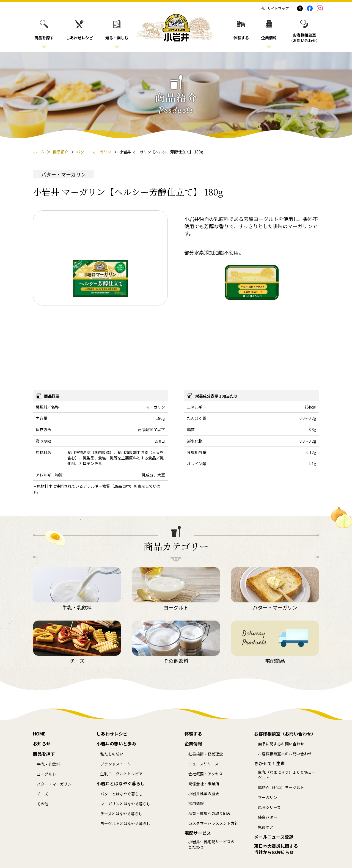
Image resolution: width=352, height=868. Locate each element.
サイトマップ (275, 8)
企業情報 (193, 744)
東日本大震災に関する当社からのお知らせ (276, 849)
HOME (39, 734)
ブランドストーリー (118, 764)
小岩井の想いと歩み (116, 744)
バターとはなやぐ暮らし (122, 794)
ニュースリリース (204, 764)
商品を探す (44, 754)
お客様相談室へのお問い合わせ (285, 754)
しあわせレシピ (112, 734)
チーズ (42, 794)
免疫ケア (266, 827)
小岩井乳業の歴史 (204, 794)
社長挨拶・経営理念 (206, 754)
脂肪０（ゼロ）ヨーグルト (281, 788)
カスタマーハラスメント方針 (213, 823)
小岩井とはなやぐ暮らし (121, 784)
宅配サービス (198, 833)
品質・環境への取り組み (210, 813)
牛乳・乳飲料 (48, 764)
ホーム (39, 152)
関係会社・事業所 (204, 784)
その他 (43, 804)
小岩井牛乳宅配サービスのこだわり (211, 844)
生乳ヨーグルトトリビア (122, 774)
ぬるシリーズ (269, 807)
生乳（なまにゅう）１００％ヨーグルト (287, 775)
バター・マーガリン (94, 152)
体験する (193, 734)
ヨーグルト (46, 774)
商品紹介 (61, 152)
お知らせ (42, 744)
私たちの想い (112, 754)
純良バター (268, 817)
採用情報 (196, 804)
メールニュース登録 (274, 837)
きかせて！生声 (269, 764)
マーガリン (268, 797)
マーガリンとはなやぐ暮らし (125, 804)
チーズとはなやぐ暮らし (121, 814)
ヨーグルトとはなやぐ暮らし (125, 824)
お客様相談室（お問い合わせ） (285, 734)
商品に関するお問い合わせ (281, 744)
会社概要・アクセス (206, 774)
